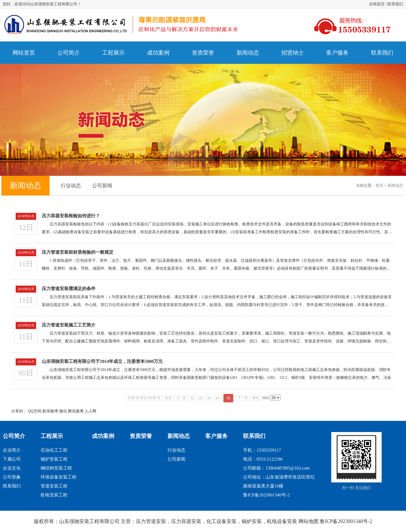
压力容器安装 (186, 521)
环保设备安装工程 (59, 477)
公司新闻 (102, 186)
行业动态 (71, 186)
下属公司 (12, 459)
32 (201, 398)
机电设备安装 (282, 521)
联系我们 (395, 4)
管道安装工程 (54, 486)
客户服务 (216, 436)
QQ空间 (35, 411)
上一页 (181, 398)
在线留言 (377, 4)
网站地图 (309, 521)
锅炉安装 (252, 521)
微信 (63, 411)
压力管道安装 (151, 521)
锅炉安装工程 (54, 459)
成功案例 (103, 436)
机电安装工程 (54, 495)
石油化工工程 (54, 450)
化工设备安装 (221, 521)
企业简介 (12, 450)
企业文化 (12, 468)
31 (193, 398)
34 (217, 398)
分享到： (19, 411)
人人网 (90, 411)
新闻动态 (395, 186)
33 (209, 398)
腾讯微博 (76, 411)
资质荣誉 (141, 436)
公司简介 (14, 436)
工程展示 (52, 436)
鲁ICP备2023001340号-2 (266, 495)
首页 (379, 186)
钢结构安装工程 (56, 468)
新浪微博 (50, 411)
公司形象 (12, 477)
